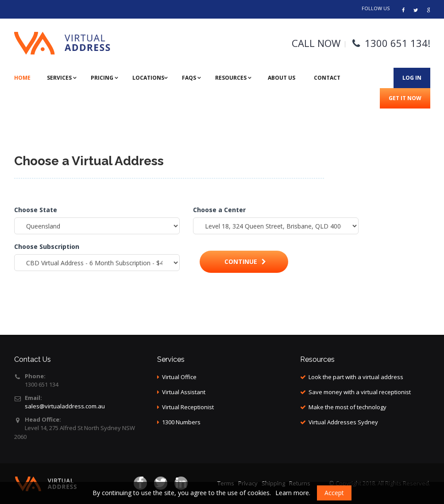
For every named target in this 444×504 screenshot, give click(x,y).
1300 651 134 (396, 43)
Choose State (36, 210)
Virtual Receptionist (188, 407)
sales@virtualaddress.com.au (65, 406)
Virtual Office (179, 377)
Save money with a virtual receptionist (360, 392)
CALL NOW (316, 43)
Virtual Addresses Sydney (343, 422)
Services (60, 78)
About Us (282, 78)
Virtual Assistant (184, 392)
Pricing (103, 78)
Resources (232, 78)
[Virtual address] (403, 10)
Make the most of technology (347, 407)
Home (22, 78)
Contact (327, 78)
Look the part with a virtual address (356, 377)
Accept (334, 493)
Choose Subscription (47, 246)
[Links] (429, 10)
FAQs (190, 78)
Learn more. (293, 493)
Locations (148, 78)
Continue (245, 262)
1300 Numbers (181, 422)
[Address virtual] (416, 10)
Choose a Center (219, 210)
